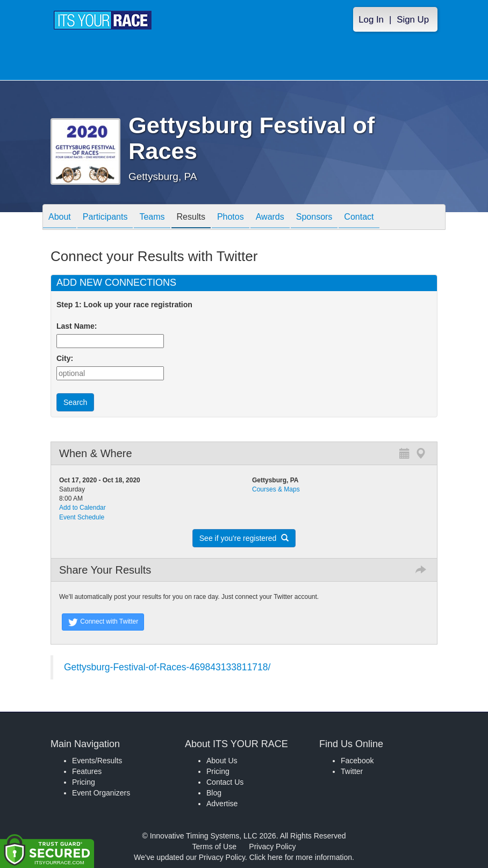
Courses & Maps (276, 489)
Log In (371, 20)
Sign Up (413, 20)
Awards (270, 218)
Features (87, 771)
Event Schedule (82, 517)
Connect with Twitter (103, 622)
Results (191, 218)
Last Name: (79, 326)
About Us (222, 761)
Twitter (352, 771)
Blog (214, 793)
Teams (152, 218)
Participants (105, 218)
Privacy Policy (272, 847)
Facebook (357, 761)
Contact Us (225, 782)
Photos (231, 218)
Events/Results (97, 761)
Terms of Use (214, 847)
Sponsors (314, 218)
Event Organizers (101, 793)
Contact (359, 218)
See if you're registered (244, 538)
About (60, 218)
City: (65, 358)
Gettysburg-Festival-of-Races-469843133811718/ (167, 667)
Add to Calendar (82, 508)
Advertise (222, 804)
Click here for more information (301, 857)
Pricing (84, 782)
